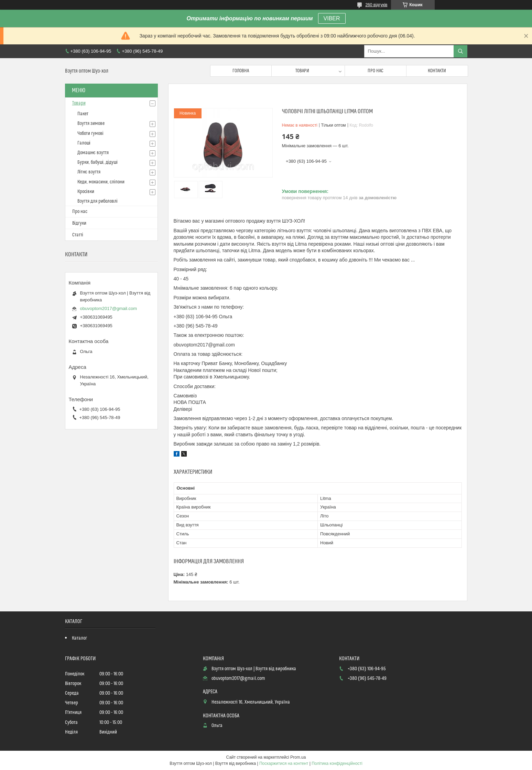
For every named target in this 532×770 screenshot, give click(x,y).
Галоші (84, 143)
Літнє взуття (89, 172)
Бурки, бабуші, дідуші (97, 162)
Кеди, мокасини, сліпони (101, 182)
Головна (241, 71)
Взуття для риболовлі (97, 201)
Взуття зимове (91, 124)
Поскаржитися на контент (284, 763)
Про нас (376, 71)
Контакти (437, 71)
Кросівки (86, 192)
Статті (78, 235)
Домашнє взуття (93, 153)
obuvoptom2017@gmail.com (109, 308)
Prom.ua (298, 757)
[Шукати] (460, 51)
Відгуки (79, 223)
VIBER (332, 18)
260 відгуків (376, 5)
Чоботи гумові (90, 133)
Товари (302, 71)
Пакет (83, 114)
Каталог (79, 638)
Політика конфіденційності (337, 763)
